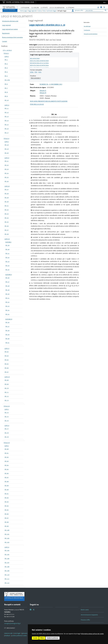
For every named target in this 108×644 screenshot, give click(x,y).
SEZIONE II (9, 275)
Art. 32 (7, 210)
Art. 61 (7, 343)
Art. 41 (7, 253)
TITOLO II (6, 139)
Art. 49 (7, 290)
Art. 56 (7, 322)
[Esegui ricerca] (106, 10)
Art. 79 (7, 437)
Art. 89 (7, 485)
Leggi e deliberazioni (57, 8)
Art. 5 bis (7, 80)
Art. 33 (7, 214)
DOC (40, 72)
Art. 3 (6, 68)
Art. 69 (7, 384)
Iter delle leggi (87, 26)
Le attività (44, 8)
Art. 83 (7, 461)
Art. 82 (7, 457)
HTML (32, 72)
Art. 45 (7, 270)
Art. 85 (7, 469)
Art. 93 (7, 502)
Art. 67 (7, 372)
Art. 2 (6, 64)
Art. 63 (7, 356)
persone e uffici (77, 10)
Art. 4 (6, 72)
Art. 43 (7, 262)
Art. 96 (7, 514)
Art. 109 (7, 571)
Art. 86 (7, 473)
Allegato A (43, 91)
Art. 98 (7, 522)
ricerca (40, 11)
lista (44, 11)
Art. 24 (7, 173)
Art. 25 (7, 177)
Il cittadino (70, 8)
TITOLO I (6, 53)
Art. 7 (6, 88)
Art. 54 (7, 310)
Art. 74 (7, 412)
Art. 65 (7, 364)
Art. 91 (7, 494)
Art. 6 (6, 84)
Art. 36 (7, 226)
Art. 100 (7, 530)
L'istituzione (25, 8)
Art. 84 (7, 465)
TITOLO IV (7, 443)
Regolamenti (6, 33)
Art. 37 (7, 230)
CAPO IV (7, 239)
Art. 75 (7, 417)
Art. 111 (7, 579)
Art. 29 (7, 198)
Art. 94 (7, 506)
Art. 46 (7, 278)
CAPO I (7, 57)
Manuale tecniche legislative (91, 34)
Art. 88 (7, 481)
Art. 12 (7, 112)
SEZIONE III (9, 319)
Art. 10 (7, 100)
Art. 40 (7, 249)
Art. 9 (6, 96)
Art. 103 (7, 542)
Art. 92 (7, 498)
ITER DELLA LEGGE (37, 104)
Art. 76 (7, 421)
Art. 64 (7, 360)
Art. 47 (7, 282)
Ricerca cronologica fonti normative (12, 37)
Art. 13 (7, 116)
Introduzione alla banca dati (10, 21)
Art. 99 (7, 526)
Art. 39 (7, 245)
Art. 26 (7, 181)
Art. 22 (7, 165)
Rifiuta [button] (42, 638)
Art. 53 (7, 306)
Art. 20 (7, 153)
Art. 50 (7, 294)
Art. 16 (7, 129)
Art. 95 (7, 510)
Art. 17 (7, 133)
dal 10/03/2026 (35, 58)
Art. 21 (7, 161)
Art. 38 (7, 234)
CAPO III (7, 186)
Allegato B (43, 93)
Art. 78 (7, 433)
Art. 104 (7, 550)
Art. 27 (7, 189)
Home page (23, 11)
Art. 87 (7, 477)
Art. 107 (7, 563)
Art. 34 (7, 218)
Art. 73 (7, 400)
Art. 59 (7, 335)
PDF (36, 72)
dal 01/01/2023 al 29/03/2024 (39, 65)
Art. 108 (7, 567)
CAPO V (7, 349)
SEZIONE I (8, 242)
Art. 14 (7, 120)
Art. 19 (7, 149)
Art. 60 (7, 339)
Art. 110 (7, 575)
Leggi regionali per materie (10, 29)
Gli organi (35, 8)
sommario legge (51, 11)
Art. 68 (7, 380)
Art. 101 (7, 534)
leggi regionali (32, 11)
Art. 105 (7, 554)
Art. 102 (7, 538)
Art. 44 (7, 266)
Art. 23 (7, 169)
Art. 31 (7, 206)
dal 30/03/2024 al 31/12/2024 (39, 63)
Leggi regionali (6, 25)
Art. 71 (7, 392)
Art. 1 (6, 60)
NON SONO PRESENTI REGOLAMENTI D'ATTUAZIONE (49, 101)
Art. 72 (7, 396)
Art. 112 (7, 583)
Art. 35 (7, 222)
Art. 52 (7, 302)
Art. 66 (7, 368)
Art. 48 (7, 286)
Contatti (5, 41)
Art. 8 (6, 92)
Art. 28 (7, 193)
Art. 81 (7, 453)
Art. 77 (7, 429)
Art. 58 (7, 330)
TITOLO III (7, 406)
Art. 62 (7, 352)
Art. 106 (7, 558)
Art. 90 (7, 490)
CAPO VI (7, 377)
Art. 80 (7, 449)
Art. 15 (7, 125)
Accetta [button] (35, 638)
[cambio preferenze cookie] (19, 636)
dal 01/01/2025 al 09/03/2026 (39, 61)
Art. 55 (7, 314)
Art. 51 (7, 298)
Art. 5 (6, 76)
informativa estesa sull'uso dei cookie (92, 634)
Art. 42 (7, 257)
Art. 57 (7, 326)
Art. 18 (7, 145)
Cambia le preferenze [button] (53, 638)
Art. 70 (7, 388)
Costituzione (87, 30)
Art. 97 (7, 518)
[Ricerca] (94, 11)
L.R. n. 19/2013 (7, 50)
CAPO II (7, 105)
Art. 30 (7, 202)
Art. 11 (7, 108)
